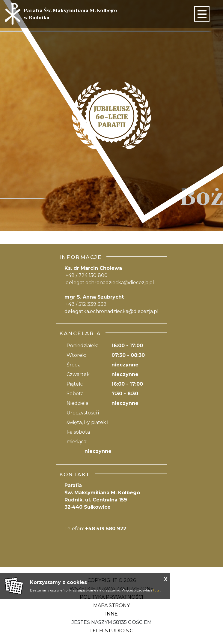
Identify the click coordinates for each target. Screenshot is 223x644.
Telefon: (95, 529)
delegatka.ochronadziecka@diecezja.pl (111, 311)
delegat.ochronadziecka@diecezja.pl (110, 283)
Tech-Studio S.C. (112, 631)
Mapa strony (111, 605)
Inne (111, 614)
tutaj (157, 590)
